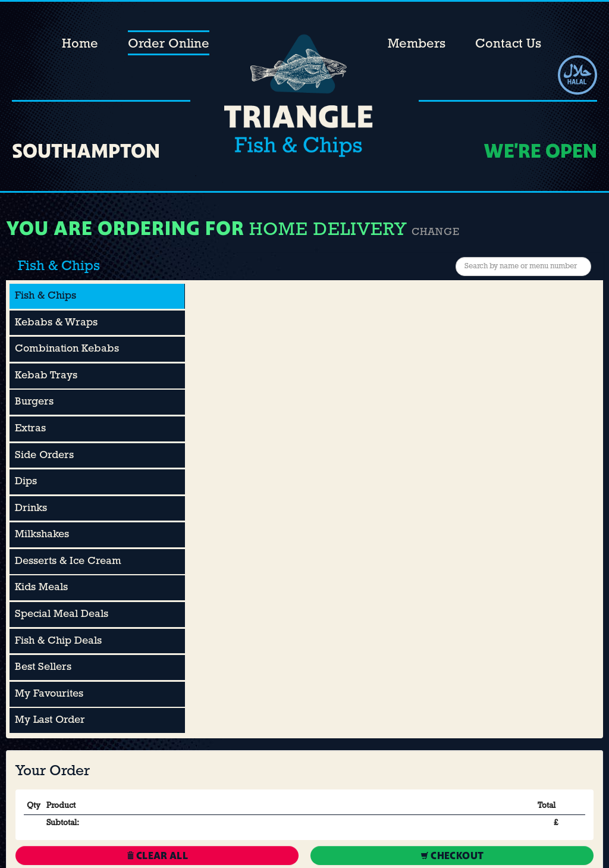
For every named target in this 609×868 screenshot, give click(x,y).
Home (80, 44)
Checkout (452, 856)
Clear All (157, 856)
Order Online (169, 44)
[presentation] (97, 296)
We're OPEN (540, 151)
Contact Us (508, 44)
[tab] (97, 296)
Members (417, 44)
